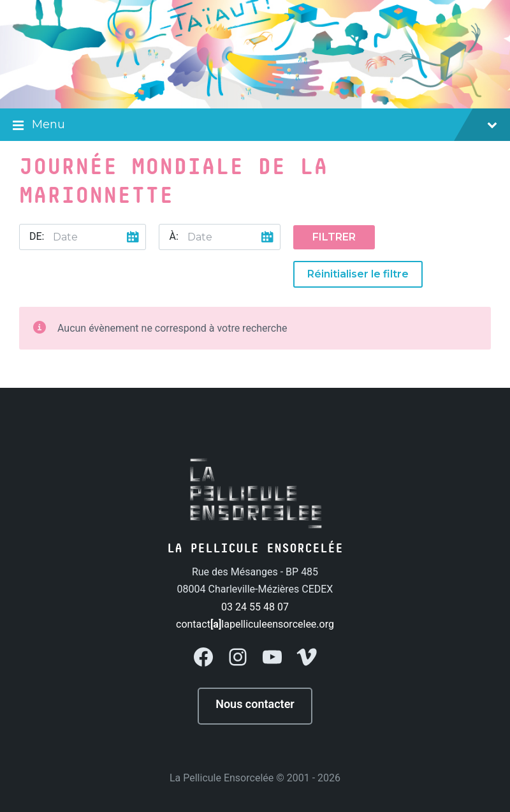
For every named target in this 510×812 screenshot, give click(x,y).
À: (173, 236)
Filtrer (334, 237)
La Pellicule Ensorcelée (222, 778)
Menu (255, 126)
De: (37, 236)
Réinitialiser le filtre (358, 274)
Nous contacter (255, 704)
